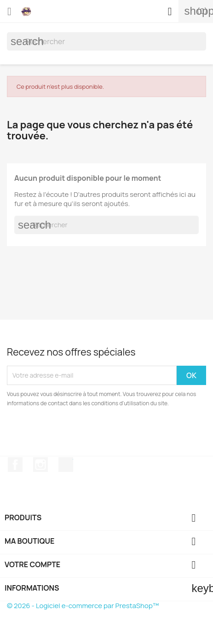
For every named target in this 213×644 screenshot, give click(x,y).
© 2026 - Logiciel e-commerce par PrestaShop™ (83, 606)
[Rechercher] (106, 41)
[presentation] (84, 433)
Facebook (15, 465)
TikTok (66, 465)
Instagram (40, 465)
